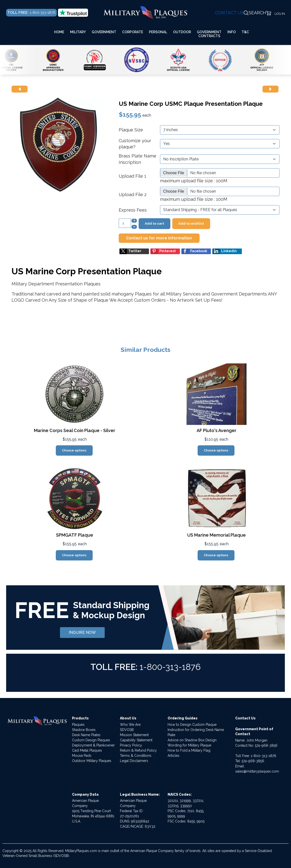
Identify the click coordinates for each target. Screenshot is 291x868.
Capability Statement (136, 740)
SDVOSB (127, 730)
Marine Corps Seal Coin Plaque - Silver (75, 430)
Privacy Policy (131, 745)
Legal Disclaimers (134, 761)
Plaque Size (131, 130)
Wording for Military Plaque (189, 745)
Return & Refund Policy (138, 750)
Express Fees (133, 210)
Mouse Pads (82, 756)
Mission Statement (134, 735)
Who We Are (130, 725)
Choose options (74, 450)
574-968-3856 (266, 745)
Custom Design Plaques (91, 740)
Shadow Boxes (84, 730)
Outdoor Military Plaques (92, 761)
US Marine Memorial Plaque (217, 535)
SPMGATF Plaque (75, 535)
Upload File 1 (132, 176)
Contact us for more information (159, 238)
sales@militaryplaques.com (257, 771)
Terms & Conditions (136, 756)
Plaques (78, 725)
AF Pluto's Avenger (217, 430)
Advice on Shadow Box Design (192, 740)
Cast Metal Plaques (87, 750)
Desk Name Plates (86, 735)
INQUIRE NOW (82, 632)
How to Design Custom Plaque (192, 725)
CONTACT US (229, 13)
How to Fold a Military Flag (189, 750)
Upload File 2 (133, 194)
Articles (174, 756)
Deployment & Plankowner (93, 745)
